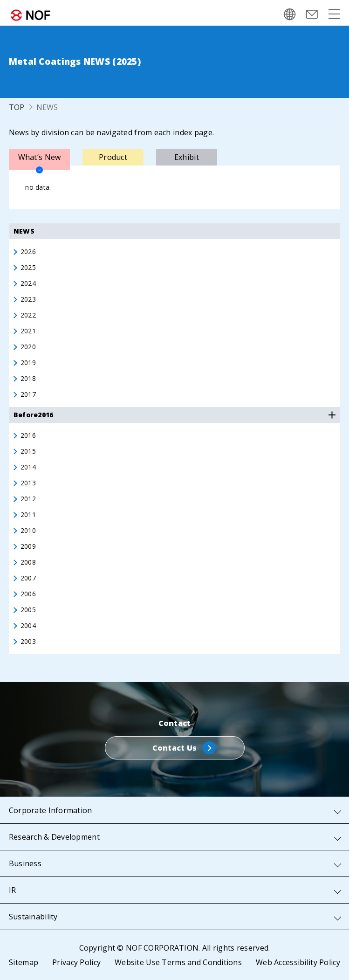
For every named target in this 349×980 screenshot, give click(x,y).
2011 (28, 515)
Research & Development (54, 837)
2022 (28, 315)
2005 (28, 610)
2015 (28, 451)
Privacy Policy (76, 962)
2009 (28, 546)
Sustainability (33, 917)
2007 (28, 578)
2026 (28, 252)
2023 (28, 299)
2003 (28, 642)
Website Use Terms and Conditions (178, 962)
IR (13, 890)
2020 (28, 347)
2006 (28, 594)
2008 (28, 562)
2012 (28, 499)
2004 (28, 626)
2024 (28, 283)
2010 (28, 531)
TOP (17, 107)
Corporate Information (51, 810)
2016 (28, 435)
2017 (28, 394)
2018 (28, 379)
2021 (28, 331)
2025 (28, 268)
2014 (28, 467)
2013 (28, 483)
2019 (28, 363)
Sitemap (24, 962)
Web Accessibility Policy (298, 962)
